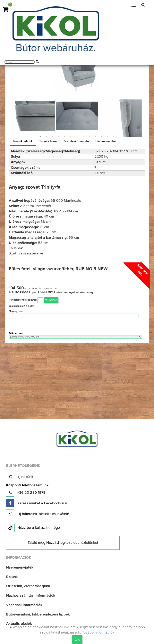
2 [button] (46, 136)
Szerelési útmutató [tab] (76, 141)
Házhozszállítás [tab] (106, 141)
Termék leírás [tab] (48, 141)
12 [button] (108, 136)
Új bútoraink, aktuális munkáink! (37, 514)
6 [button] (71, 136)
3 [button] (52, 136)
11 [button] (102, 136)
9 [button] (89, 136)
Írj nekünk (20, 476)
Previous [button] (9, 116)
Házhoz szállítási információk (31, 596)
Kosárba (51, 300)
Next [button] (145, 116)
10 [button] (95, 136)
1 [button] (40, 136)
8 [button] (83, 136)
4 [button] (59, 136)
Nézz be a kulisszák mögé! (33, 528)
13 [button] (114, 136)
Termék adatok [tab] (23, 141)
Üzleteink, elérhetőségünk (28, 586)
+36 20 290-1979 (28, 490)
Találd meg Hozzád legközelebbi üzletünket (63, 543)
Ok (77, 639)
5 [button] (65, 136)
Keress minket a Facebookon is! (37, 503)
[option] (34, 116)
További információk (98, 633)
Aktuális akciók (19, 624)
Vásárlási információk (24, 605)
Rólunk (12, 577)
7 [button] (77, 136)
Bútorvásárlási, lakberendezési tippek (38, 614)
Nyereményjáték (20, 568)
